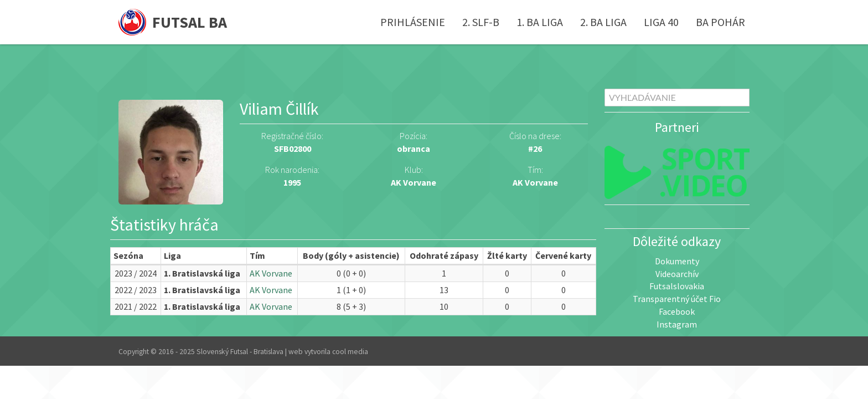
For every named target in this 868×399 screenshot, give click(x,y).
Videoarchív (677, 274)
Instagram (677, 324)
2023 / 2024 (136, 273)
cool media (350, 352)
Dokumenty (677, 261)
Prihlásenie (413, 22)
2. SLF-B (481, 22)
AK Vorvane (535, 182)
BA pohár (720, 22)
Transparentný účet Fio (677, 299)
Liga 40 (661, 22)
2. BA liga (603, 22)
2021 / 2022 (136, 306)
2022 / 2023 (136, 290)
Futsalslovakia (677, 286)
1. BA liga (540, 22)
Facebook (677, 311)
